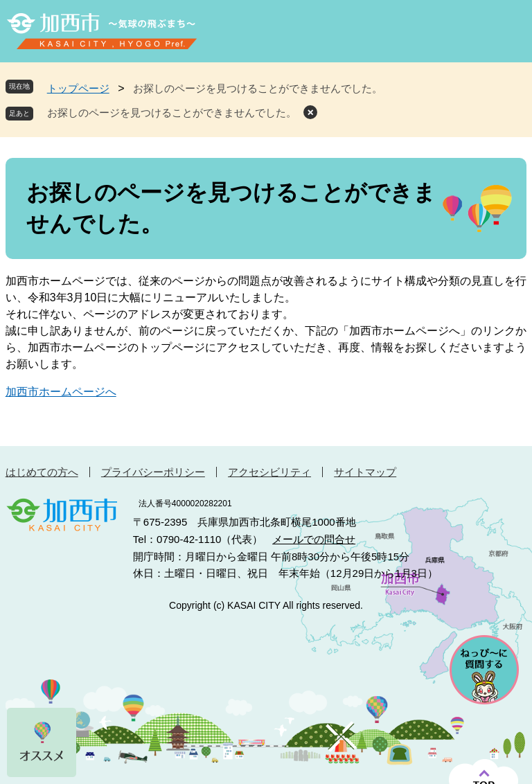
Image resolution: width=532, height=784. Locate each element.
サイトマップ (365, 472)
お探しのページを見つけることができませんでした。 (172, 113)
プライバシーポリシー (153, 472)
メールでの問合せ (314, 539)
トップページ (78, 88)
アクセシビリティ (269, 472)
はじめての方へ (42, 472)
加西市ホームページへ (61, 392)
